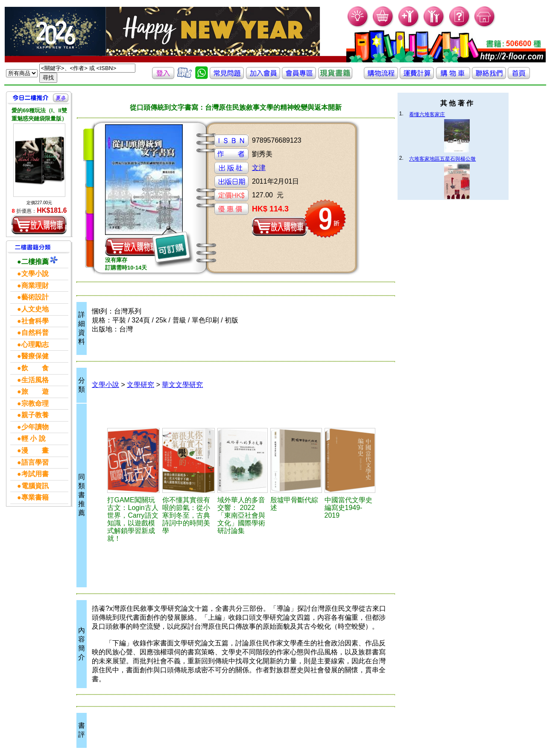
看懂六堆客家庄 (427, 114)
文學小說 (105, 385)
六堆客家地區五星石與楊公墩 (442, 159)
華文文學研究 (182, 385)
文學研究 (140, 385)
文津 (259, 168)
